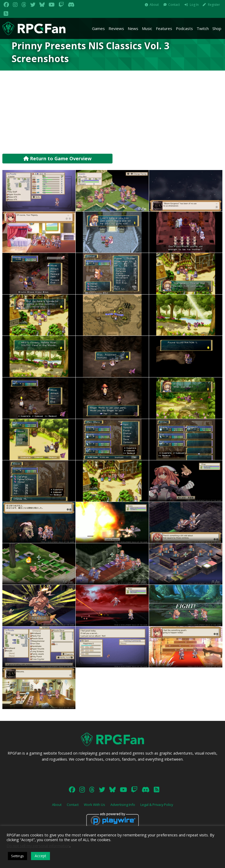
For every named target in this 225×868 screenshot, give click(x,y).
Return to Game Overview (57, 158)
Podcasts (184, 28)
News (133, 28)
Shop (217, 28)
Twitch (203, 28)
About (154, 5)
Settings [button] (17, 856)
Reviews (116, 28)
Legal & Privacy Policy (157, 805)
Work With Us (94, 805)
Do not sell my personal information (38, 846)
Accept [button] (40, 856)
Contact (174, 5)
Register (214, 5)
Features (164, 28)
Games (98, 28)
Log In (194, 5)
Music (147, 28)
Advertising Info (123, 805)
